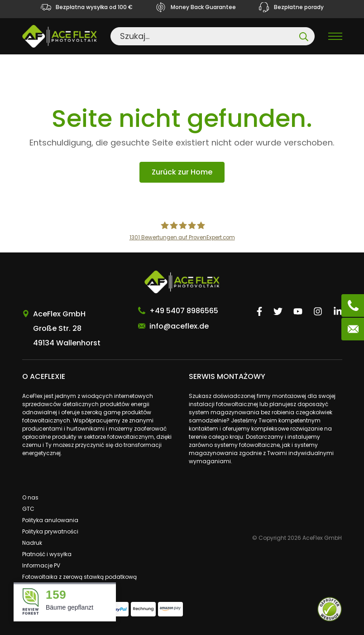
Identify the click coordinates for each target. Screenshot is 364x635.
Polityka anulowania (50, 520)
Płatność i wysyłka (47, 554)
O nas (30, 497)
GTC (28, 509)
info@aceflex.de (179, 326)
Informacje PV (41, 565)
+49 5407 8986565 (184, 311)
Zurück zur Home (182, 172)
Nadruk (32, 543)
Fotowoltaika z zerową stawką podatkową (79, 577)
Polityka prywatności (50, 531)
